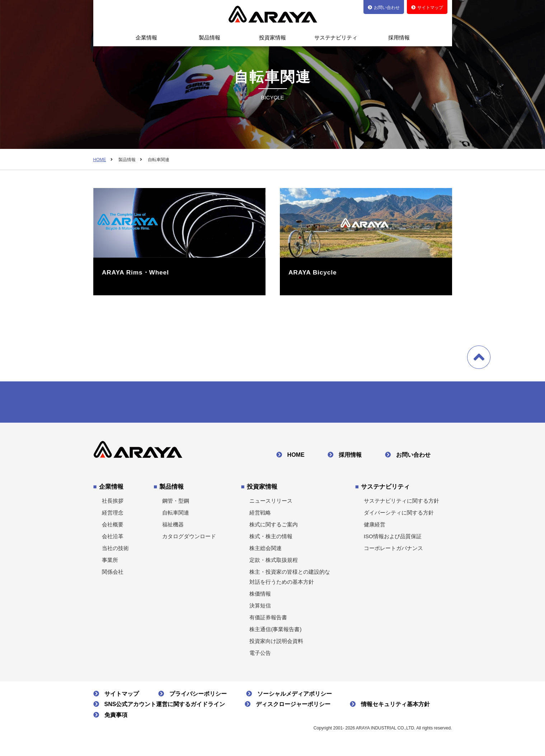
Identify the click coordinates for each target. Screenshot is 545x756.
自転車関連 (176, 515)
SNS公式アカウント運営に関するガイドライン (165, 707)
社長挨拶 (113, 503)
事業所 (110, 562)
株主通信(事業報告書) (275, 632)
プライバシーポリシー (198, 696)
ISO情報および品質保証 (393, 539)
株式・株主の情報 (271, 539)
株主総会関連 (266, 551)
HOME (100, 160)
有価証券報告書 (268, 620)
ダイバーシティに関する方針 (399, 515)
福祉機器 (173, 527)
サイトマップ (122, 696)
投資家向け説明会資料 (276, 644)
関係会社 (113, 574)
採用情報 (399, 37)
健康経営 (375, 527)
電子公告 (260, 655)
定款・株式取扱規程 (274, 562)
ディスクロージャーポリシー (293, 707)
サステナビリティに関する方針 (401, 503)
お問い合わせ (413, 457)
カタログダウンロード (189, 539)
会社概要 (113, 527)
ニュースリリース (271, 503)
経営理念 (113, 515)
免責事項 (116, 717)
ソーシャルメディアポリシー (295, 696)
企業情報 (146, 37)
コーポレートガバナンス (393, 551)
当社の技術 (115, 551)
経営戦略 (260, 515)
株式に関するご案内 (274, 527)
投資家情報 (272, 37)
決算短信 (260, 608)
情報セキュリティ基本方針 (395, 707)
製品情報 (210, 37)
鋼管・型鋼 (176, 503)
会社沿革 (113, 539)
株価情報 (260, 596)
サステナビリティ (336, 37)
